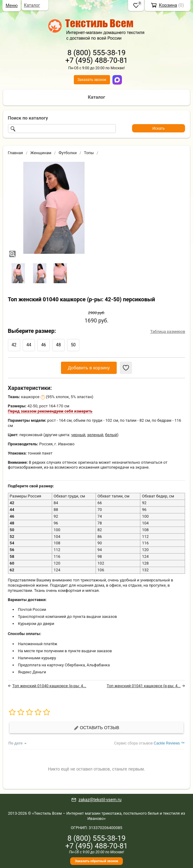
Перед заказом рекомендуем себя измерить (50, 411)
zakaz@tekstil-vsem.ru (100, 800)
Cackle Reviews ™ (169, 743)
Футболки (68, 153)
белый (111, 435)
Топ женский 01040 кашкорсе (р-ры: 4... (49, 686)
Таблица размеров (168, 331)
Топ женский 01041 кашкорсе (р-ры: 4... (144, 686)
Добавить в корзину (89, 368)
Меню (11, 6)
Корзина (168, 5)
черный (78, 435)
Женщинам (41, 153)
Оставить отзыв (96, 728)
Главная (15, 153)
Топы (89, 153)
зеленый (95, 435)
